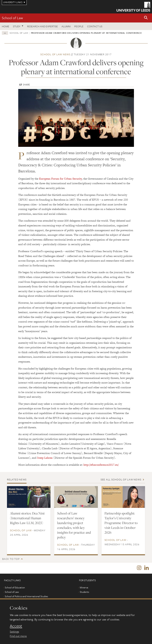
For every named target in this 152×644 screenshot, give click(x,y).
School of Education (15, 588)
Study (17, 26)
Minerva (84, 588)
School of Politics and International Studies (26, 597)
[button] (146, 18)
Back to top (11, 559)
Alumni (66, 26)
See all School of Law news (121, 479)
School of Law (12, 18)
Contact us (95, 26)
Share (26, 85)
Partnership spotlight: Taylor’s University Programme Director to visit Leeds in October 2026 (121, 523)
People (79, 26)
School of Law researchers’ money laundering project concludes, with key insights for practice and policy (74, 525)
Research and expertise (42, 26)
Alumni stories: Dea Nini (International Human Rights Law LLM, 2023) (27, 518)
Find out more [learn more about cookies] (18, 636)
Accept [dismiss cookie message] (16, 626)
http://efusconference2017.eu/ (101, 465)
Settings (14, 631)
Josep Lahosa (45, 458)
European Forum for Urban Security (60, 179)
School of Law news (55, 54)
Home (6, 26)
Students (84, 593)
